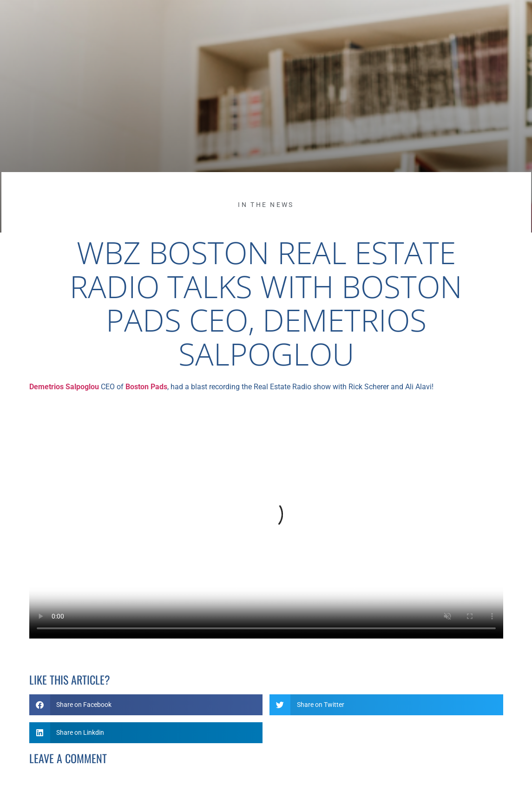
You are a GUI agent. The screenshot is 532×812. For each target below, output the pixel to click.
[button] (146, 705)
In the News (266, 205)
